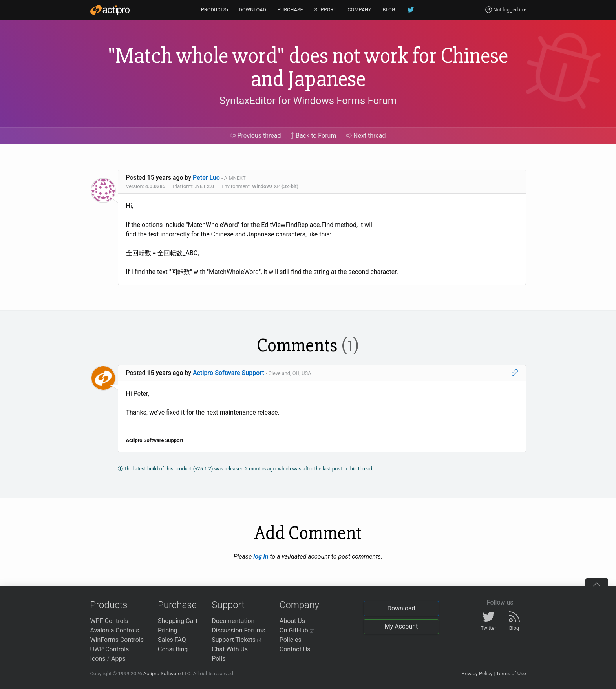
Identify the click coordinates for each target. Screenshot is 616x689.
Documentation (233, 621)
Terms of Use (511, 673)
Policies (291, 640)
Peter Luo (206, 178)
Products (109, 605)
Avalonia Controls (115, 630)
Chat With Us (230, 649)
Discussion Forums (239, 630)
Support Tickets (237, 640)
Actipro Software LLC (167, 673)
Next (366, 136)
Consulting (173, 649)
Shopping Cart (178, 621)
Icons (98, 659)
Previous (255, 136)
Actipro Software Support (228, 373)
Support (228, 605)
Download (401, 608)
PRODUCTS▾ (215, 10)
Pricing (168, 630)
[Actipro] (110, 10)
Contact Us (295, 649)
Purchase (177, 605)
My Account (401, 626)
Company (299, 605)
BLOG (389, 10)
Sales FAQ (172, 640)
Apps (118, 659)
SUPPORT (325, 10)
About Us (292, 621)
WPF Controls (109, 621)
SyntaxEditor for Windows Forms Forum (308, 101)
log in (261, 556)
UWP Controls (110, 649)
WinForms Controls (117, 640)
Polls (218, 659)
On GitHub (297, 630)
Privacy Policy (477, 673)
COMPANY (359, 10)
